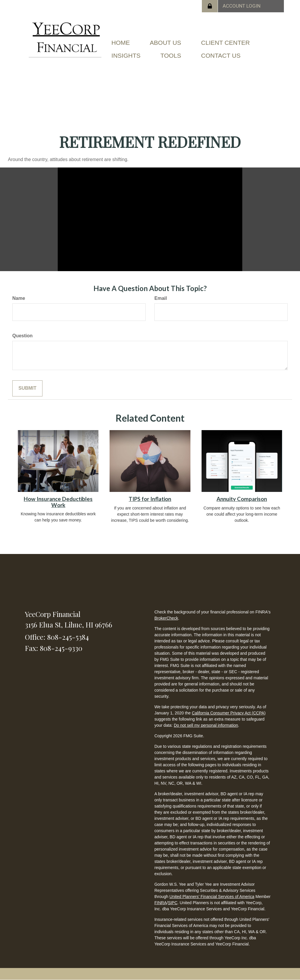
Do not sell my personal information (206, 725)
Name (19, 298)
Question (22, 336)
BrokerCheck (166, 618)
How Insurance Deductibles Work (58, 502)
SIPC (173, 903)
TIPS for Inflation (150, 499)
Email (161, 298)
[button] (165, 43)
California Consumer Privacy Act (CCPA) (229, 713)
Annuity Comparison (242, 499)
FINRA (161, 903)
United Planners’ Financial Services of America (212, 897)
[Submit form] (27, 388)
